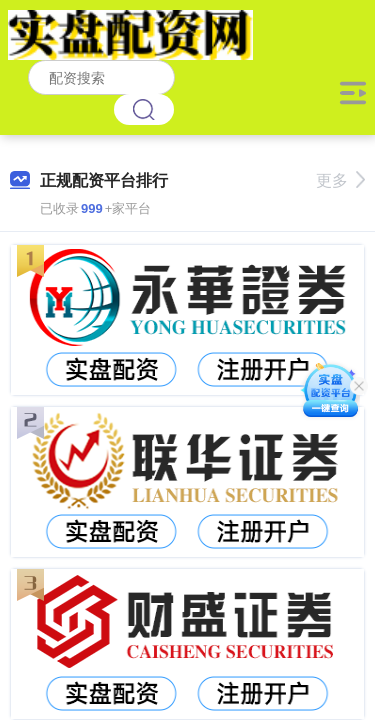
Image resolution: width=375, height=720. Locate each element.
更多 (340, 180)
